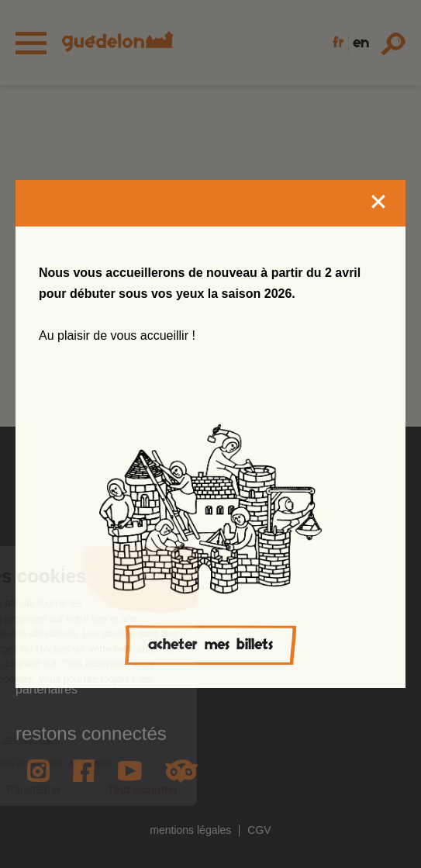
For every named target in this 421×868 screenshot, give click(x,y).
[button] (43, 834)
